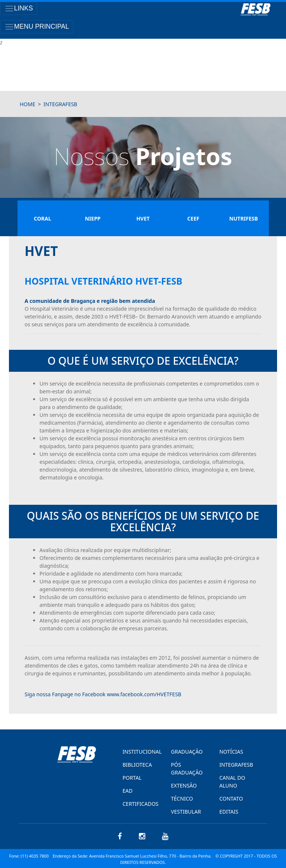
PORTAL (132, 778)
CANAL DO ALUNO (232, 782)
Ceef (193, 218)
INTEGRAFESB (235, 765)
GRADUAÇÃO (187, 752)
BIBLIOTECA (137, 765)
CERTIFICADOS (139, 804)
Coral (42, 218)
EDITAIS (229, 812)
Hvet (143, 218)
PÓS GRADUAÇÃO (187, 769)
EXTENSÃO (184, 785)
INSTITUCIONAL (139, 752)
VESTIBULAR (186, 812)
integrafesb (61, 104)
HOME (28, 104)
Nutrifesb (243, 218)
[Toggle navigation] (19, 8)
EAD (128, 791)
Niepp (93, 218)
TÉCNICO (182, 799)
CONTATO (231, 799)
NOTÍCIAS (231, 752)
